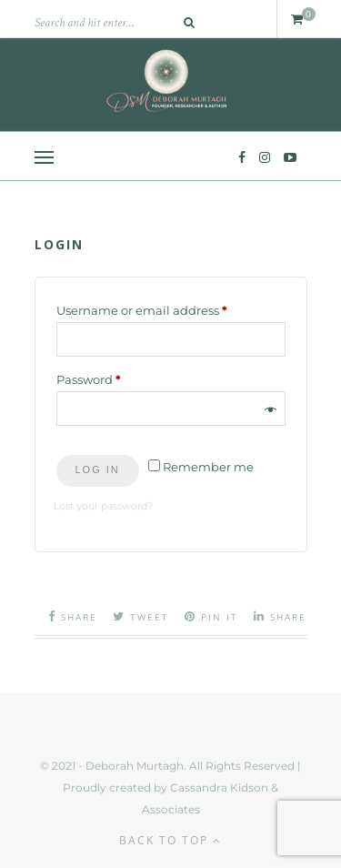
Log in (98, 469)
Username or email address (169, 308)
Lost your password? (103, 506)
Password (116, 377)
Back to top (170, 840)
